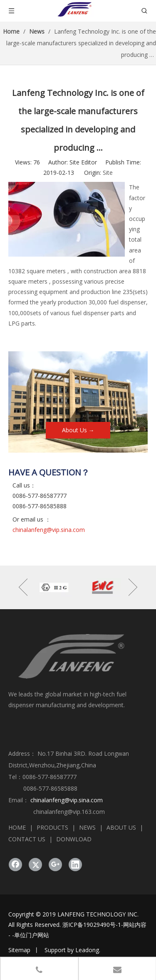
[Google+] (55, 865)
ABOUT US (121, 827)
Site (108, 173)
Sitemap (19, 950)
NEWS (87, 827)
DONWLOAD (74, 839)
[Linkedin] (75, 865)
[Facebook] (15, 865)
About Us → (78, 430)
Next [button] (133, 587)
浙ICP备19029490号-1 (92, 925)
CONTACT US (27, 839)
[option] (54, 587)
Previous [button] (23, 587)
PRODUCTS (52, 827)
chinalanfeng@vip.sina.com (49, 530)
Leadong (87, 950)
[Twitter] (35, 865)
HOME (17, 827)
